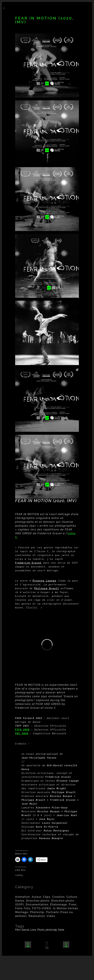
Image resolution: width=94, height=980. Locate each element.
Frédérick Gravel (28, 563)
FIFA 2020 (22, 730)
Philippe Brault (47, 588)
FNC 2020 (22, 733)
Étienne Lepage (44, 581)
